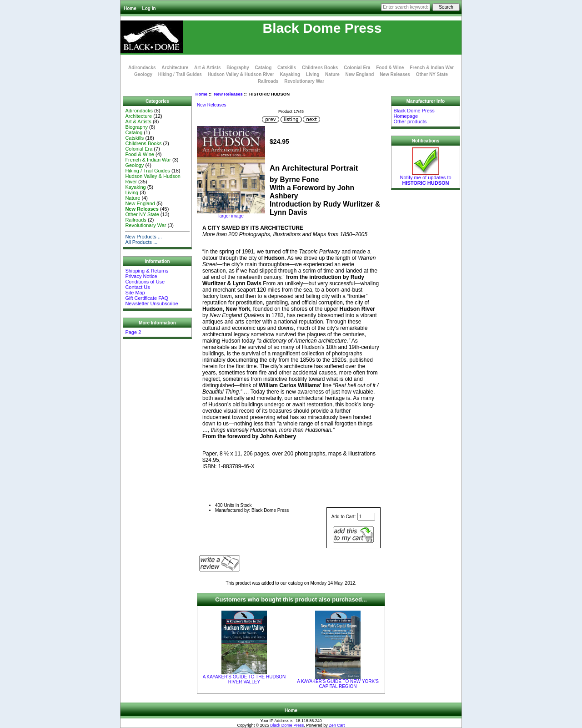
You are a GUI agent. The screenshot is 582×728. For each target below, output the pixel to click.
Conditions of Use (145, 282)
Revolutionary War (304, 81)
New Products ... (143, 237)
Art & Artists (208, 68)
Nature (332, 74)
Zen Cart (337, 725)
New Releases (228, 94)
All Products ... (141, 242)
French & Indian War (432, 68)
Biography (238, 68)
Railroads (268, 81)
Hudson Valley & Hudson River (241, 74)
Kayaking (290, 74)
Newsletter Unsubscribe (151, 303)
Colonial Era (357, 68)
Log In (149, 8)
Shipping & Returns (147, 271)
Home (130, 8)
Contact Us (137, 287)
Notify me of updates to (425, 178)
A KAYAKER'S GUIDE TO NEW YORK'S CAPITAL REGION (338, 684)
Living (313, 74)
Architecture (175, 68)
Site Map (135, 293)
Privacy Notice (141, 276)
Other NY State (432, 74)
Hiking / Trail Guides (180, 74)
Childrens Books (320, 68)
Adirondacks (142, 68)
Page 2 (133, 332)
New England (360, 74)
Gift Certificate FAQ (147, 298)
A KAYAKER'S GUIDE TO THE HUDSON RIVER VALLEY (244, 679)
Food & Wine (390, 68)
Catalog (263, 68)
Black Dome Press (287, 725)
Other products (410, 121)
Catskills (287, 68)
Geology (143, 74)
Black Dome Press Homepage (414, 113)
